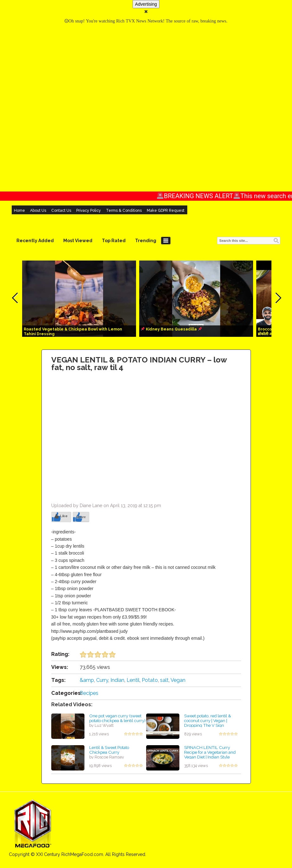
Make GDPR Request (166, 211)
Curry (102, 680)
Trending (146, 241)
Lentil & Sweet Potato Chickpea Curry (109, 750)
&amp (87, 680)
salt (164, 680)
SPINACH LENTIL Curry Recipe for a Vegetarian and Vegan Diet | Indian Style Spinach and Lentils (210, 754)
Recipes (89, 693)
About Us (38, 211)
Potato (150, 680)
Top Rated (114, 241)
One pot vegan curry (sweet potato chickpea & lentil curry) (117, 718)
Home (19, 211)
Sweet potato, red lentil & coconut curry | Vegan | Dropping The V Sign (208, 720)
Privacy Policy (89, 211)
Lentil (133, 680)
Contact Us (61, 211)
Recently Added (35, 241)
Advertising (146, 4)
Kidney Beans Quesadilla (171, 329)
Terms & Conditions (124, 211)
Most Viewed (78, 241)
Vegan (178, 680)
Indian (117, 680)
